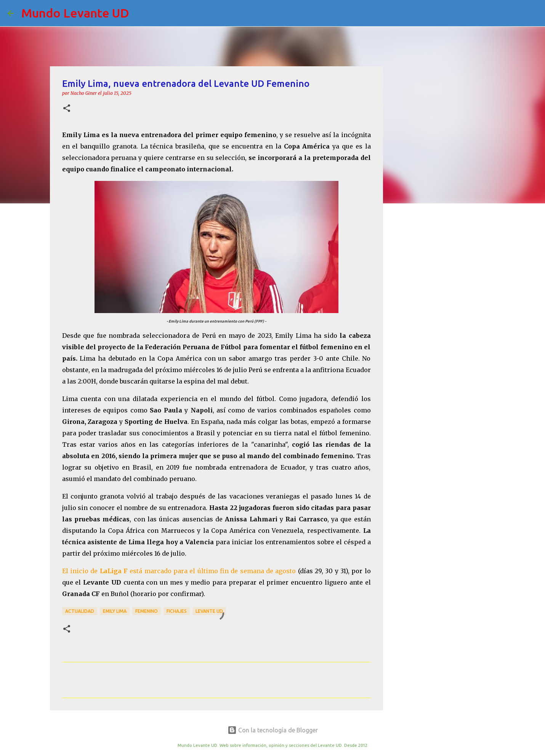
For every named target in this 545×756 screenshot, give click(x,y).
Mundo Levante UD (75, 13)
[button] (67, 109)
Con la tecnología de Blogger (273, 730)
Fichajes (177, 611)
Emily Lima (115, 611)
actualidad (80, 611)
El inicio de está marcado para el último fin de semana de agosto (179, 571)
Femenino (147, 611)
